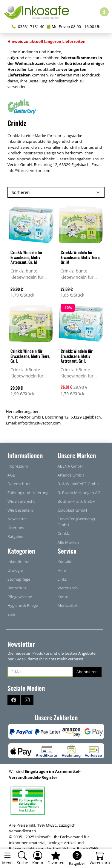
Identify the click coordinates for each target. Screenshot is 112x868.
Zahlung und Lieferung (28, 493)
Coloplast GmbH (72, 510)
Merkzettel (67, 605)
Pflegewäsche (20, 597)
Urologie (15, 570)
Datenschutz (19, 484)
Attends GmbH (71, 475)
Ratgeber (16, 536)
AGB (11, 475)
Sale (11, 614)
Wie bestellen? (20, 510)
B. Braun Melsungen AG (79, 493)
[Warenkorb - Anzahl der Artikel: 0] (100, 858)
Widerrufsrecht (21, 501)
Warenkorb (68, 588)
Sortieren (21, 192)
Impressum (18, 466)
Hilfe (62, 570)
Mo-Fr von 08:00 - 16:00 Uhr (74, 26)
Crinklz (64, 533)
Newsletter (17, 519)
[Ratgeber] (77, 858)
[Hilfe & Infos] (104, 12)
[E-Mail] (40, 672)
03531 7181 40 (28, 26)
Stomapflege (19, 579)
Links (62, 579)
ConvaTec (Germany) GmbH (76, 522)
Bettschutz (17, 588)
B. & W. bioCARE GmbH (79, 484)
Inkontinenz (18, 562)
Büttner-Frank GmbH (77, 501)
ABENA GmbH (70, 466)
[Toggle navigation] (7, 858)
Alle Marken (68, 542)
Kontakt (65, 562)
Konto (63, 597)
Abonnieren (87, 672)
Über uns (16, 528)
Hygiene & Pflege (23, 605)
